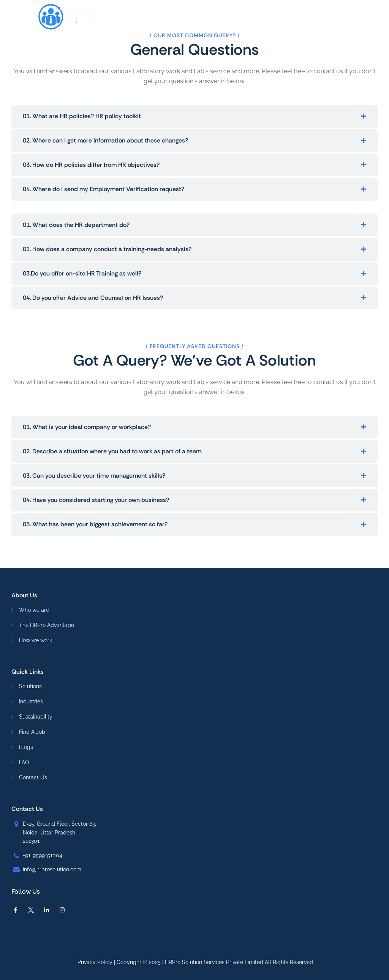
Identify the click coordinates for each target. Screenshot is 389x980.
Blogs (26, 747)
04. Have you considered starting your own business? (96, 500)
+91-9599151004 (43, 855)
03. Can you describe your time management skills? (94, 476)
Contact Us (33, 777)
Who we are (34, 610)
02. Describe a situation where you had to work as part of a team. (113, 451)
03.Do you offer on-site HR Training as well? (82, 273)
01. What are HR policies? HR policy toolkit (82, 116)
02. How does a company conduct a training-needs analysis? (107, 249)
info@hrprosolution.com (52, 869)
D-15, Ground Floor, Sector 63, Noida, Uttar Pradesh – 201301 (59, 832)
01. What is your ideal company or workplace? (87, 427)
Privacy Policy (95, 962)
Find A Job (32, 732)
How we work (36, 640)
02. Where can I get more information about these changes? (105, 140)
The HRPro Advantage (47, 625)
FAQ (24, 762)
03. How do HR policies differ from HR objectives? (91, 165)
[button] (194, 116)
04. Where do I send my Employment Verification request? (104, 189)
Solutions (30, 686)
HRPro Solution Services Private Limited (214, 962)
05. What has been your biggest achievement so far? (95, 524)
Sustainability (36, 717)
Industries (31, 701)
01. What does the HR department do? (76, 225)
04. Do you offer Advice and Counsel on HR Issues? (93, 298)
